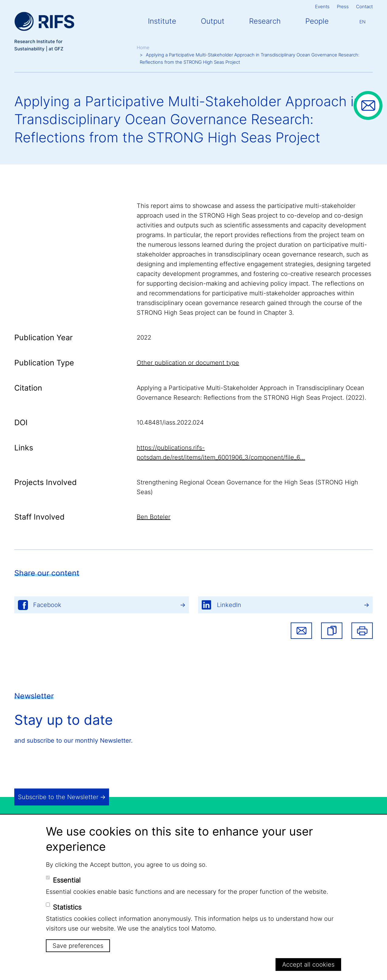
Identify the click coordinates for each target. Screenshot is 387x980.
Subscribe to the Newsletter (58, 797)
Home (143, 47)
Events (322, 7)
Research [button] (265, 21)
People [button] (317, 21)
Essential (67, 880)
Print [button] (362, 631)
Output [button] (213, 21)
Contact (364, 7)
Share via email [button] (301, 631)
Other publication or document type (188, 363)
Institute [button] (162, 21)
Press (343, 7)
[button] (332, 631)
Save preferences (78, 946)
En (362, 22)
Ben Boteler (154, 517)
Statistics (67, 907)
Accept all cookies (308, 965)
